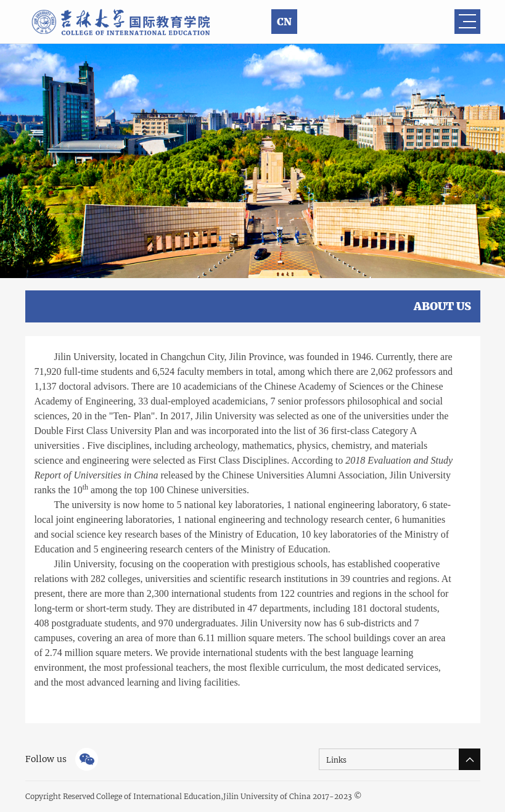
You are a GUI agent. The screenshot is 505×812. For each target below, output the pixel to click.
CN (284, 22)
